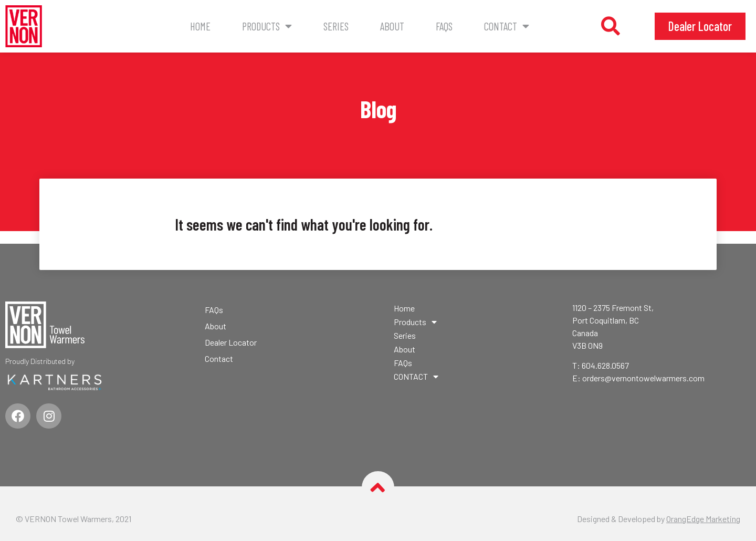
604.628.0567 (605, 365)
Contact (219, 358)
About (392, 26)
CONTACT (507, 27)
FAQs (444, 26)
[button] (611, 26)
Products (267, 27)
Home (200, 26)
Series (336, 26)
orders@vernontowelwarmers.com (643, 378)
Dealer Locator (231, 342)
